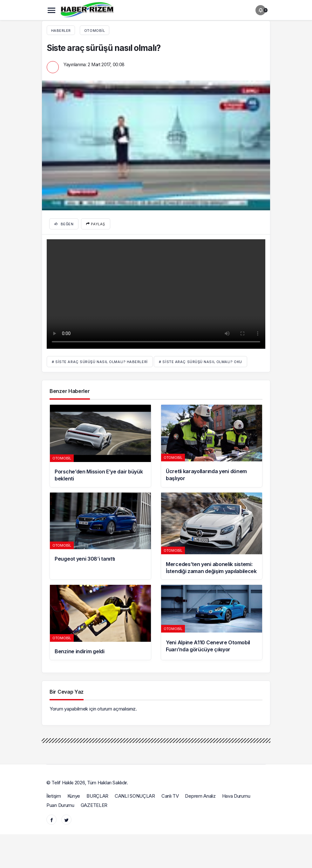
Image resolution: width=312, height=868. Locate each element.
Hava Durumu (236, 796)
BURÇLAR (97, 796)
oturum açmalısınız (116, 709)
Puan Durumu (60, 805)
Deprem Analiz (200, 796)
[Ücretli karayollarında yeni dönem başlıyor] (212, 446)
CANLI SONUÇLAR (135, 796)
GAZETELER (94, 805)
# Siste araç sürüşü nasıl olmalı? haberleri (100, 362)
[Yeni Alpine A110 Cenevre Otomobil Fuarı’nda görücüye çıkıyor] (212, 622)
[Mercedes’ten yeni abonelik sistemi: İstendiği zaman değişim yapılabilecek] (212, 536)
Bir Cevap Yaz (67, 692)
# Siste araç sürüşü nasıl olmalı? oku (200, 362)
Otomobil (95, 31)
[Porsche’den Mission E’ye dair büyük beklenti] (100, 446)
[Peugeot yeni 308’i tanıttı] (100, 536)
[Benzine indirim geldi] (100, 622)
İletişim (54, 796)
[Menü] (51, 10)
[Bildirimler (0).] (261, 10)
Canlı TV (170, 796)
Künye (74, 796)
